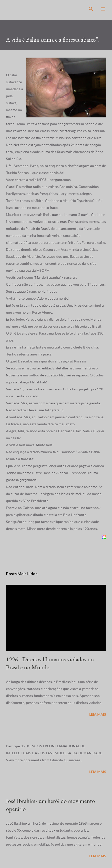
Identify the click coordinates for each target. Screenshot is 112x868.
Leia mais (98, 714)
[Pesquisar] (91, 9)
